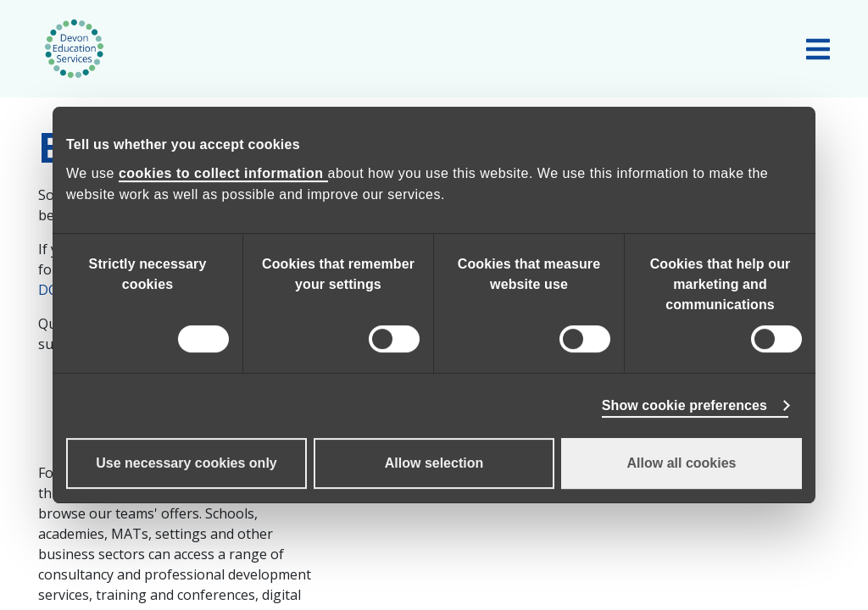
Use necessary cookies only (186, 463)
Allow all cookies (682, 463)
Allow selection (434, 463)
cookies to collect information (223, 173)
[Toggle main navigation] (818, 49)
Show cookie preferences (684, 405)
